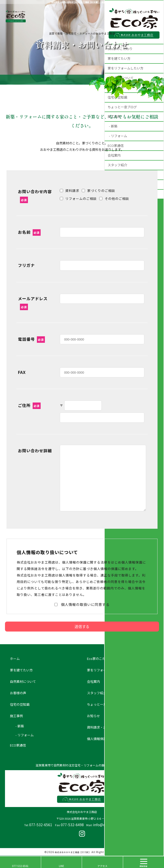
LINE (61, 866)
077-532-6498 (72, 825)
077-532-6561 (41, 825)
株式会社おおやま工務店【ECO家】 (73, 852)
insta (82, 834)
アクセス (102, 866)
